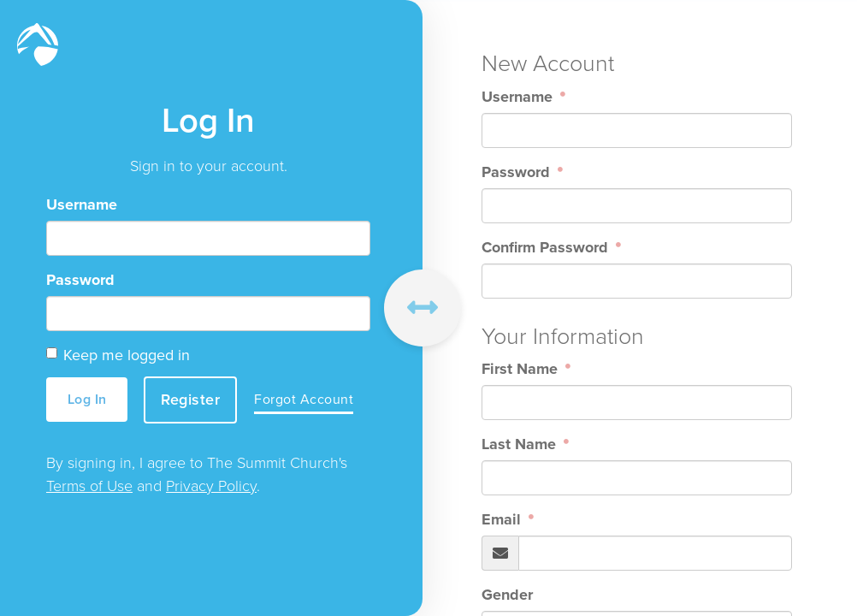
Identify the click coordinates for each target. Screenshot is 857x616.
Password (80, 281)
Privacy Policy (211, 486)
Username (82, 205)
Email (503, 519)
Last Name (521, 444)
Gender (507, 595)
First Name (522, 369)
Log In (87, 399)
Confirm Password (547, 247)
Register (191, 400)
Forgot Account (304, 400)
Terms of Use (89, 486)
